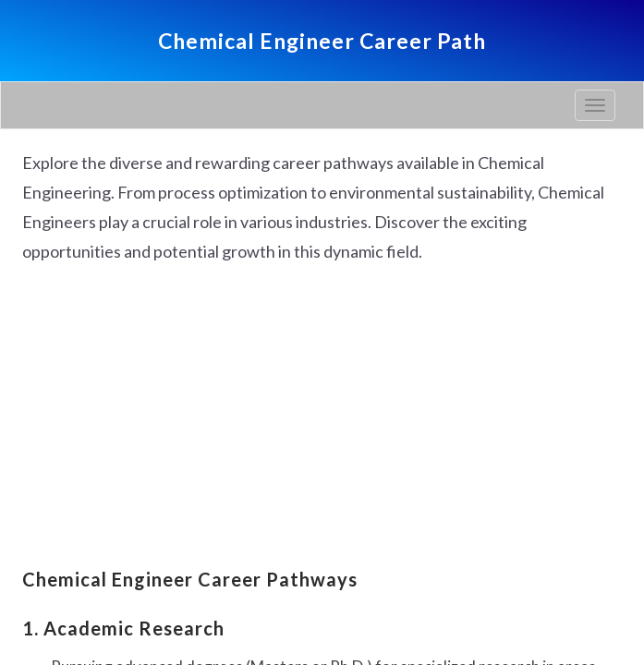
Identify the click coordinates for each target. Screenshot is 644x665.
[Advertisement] (322, 418)
